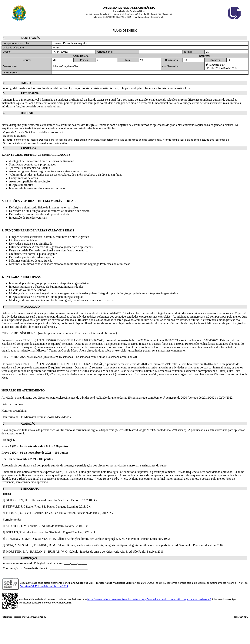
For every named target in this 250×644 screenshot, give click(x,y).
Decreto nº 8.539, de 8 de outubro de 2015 (44, 586)
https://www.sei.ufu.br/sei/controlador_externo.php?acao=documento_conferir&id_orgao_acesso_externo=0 (149, 599)
